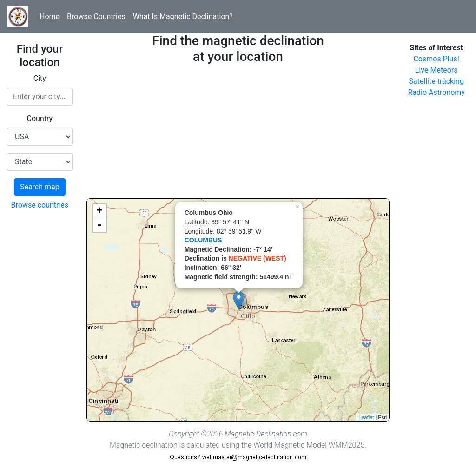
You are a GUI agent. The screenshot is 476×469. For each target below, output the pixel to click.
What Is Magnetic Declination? (183, 17)
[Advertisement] (238, 133)
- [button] (99, 225)
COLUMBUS (203, 240)
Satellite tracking (436, 81)
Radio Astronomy (436, 92)
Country (40, 118)
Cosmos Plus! (436, 59)
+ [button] (100, 211)
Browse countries (40, 205)
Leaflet (366, 417)
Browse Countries (96, 17)
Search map (40, 187)
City (40, 78)
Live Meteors (436, 70)
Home (50, 17)
